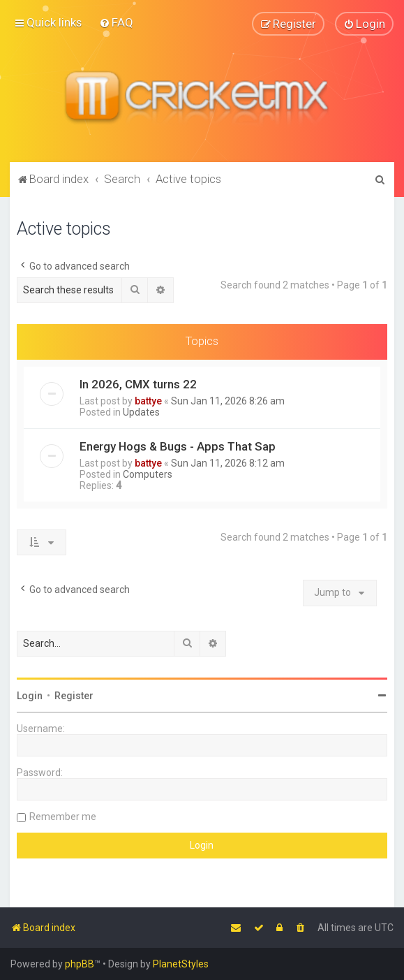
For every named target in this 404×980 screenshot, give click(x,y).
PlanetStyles (181, 964)
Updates (141, 411)
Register (74, 695)
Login (30, 695)
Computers (148, 474)
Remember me (63, 816)
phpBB (80, 964)
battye (148, 400)
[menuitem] (116, 22)
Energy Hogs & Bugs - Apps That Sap (178, 446)
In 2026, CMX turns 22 (138, 383)
